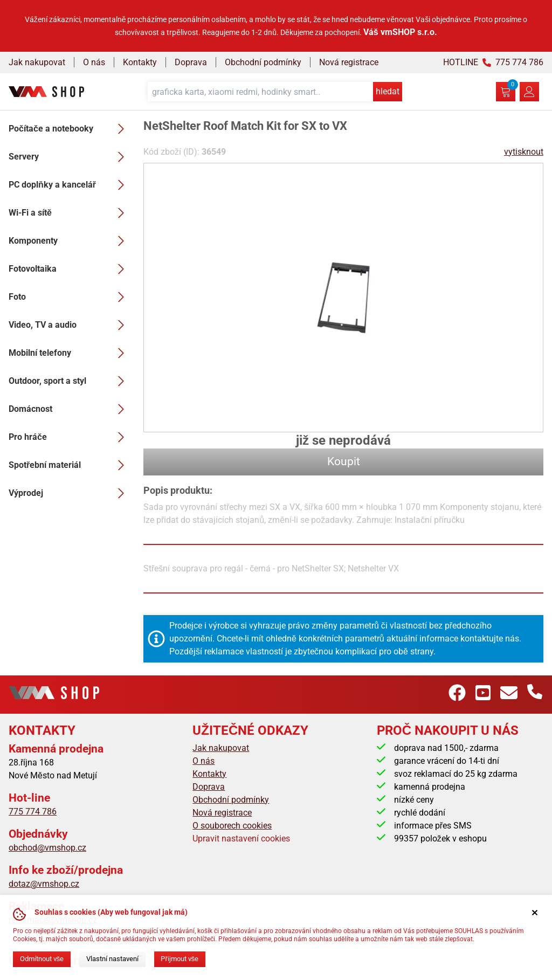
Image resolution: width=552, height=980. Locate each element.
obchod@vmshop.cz (47, 848)
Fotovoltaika (70, 269)
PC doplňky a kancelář (70, 185)
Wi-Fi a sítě (70, 213)
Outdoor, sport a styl (70, 381)
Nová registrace (349, 62)
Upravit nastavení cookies (241, 838)
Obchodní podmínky (263, 62)
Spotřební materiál (70, 465)
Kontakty (140, 62)
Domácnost (70, 409)
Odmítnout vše (42, 959)
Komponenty (70, 241)
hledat (388, 91)
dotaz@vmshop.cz (44, 884)
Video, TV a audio (70, 325)
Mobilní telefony (70, 353)
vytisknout (524, 152)
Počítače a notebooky (70, 129)
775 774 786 (33, 812)
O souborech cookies (232, 826)
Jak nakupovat (37, 62)
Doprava (191, 62)
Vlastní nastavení (112, 959)
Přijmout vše (180, 959)
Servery (70, 157)
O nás (94, 62)
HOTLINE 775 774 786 (493, 62)
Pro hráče (70, 437)
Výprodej (70, 493)
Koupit (344, 461)
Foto (70, 297)
